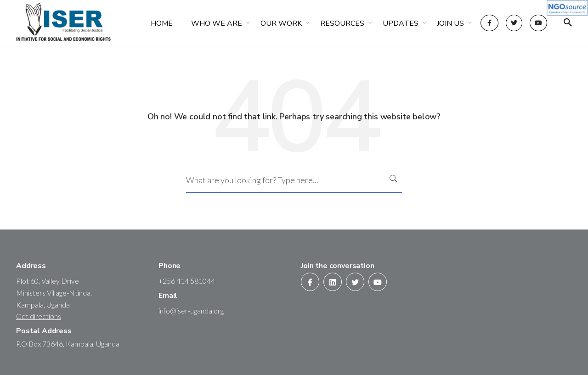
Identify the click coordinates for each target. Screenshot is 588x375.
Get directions (39, 316)
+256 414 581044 (187, 281)
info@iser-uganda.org (191, 311)
